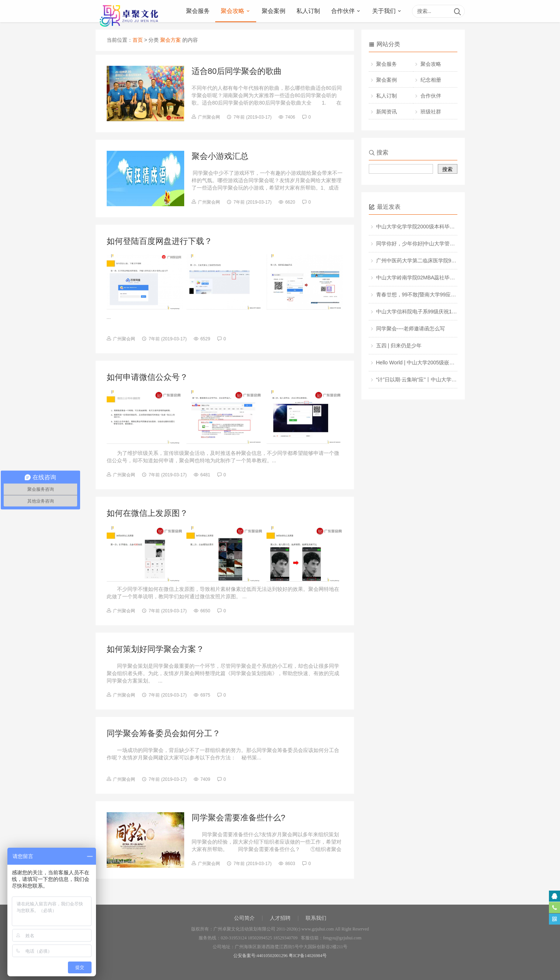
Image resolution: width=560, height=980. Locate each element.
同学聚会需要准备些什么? (238, 818)
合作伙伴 (343, 11)
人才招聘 (280, 918)
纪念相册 (431, 80)
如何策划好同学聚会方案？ (155, 649)
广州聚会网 (209, 117)
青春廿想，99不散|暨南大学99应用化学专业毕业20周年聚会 (445, 295)
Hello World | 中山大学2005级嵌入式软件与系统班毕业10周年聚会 (452, 363)
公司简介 (244, 918)
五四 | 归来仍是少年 (399, 346)
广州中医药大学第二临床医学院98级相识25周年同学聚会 (441, 261)
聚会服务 (198, 11)
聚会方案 (171, 40)
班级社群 (431, 112)
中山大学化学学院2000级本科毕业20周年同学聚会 (434, 227)
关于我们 (384, 11)
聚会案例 (274, 11)
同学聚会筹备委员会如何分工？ (164, 733)
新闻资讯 (386, 112)
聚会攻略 (233, 11)
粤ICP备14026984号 (308, 956)
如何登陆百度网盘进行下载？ (159, 241)
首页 (138, 40)
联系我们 (316, 918)
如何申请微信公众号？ (147, 377)
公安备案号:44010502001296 (260, 956)
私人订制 (308, 11)
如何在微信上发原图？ (147, 513)
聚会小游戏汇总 (220, 156)
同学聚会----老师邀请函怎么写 (411, 329)
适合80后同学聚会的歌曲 (237, 71)
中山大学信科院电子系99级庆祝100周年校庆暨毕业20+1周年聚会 (451, 312)
